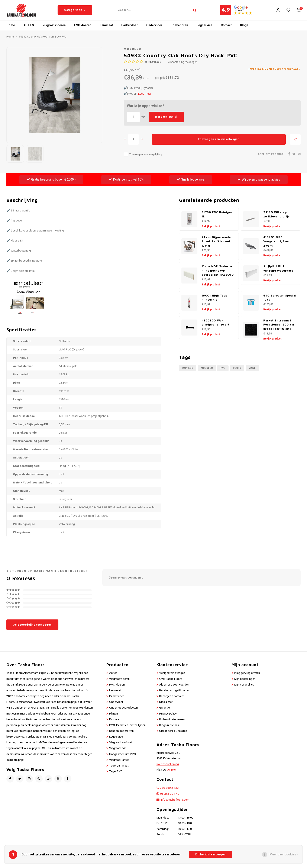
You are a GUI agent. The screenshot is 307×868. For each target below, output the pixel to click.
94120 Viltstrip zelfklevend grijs (277, 217)
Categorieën (75, 12)
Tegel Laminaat (119, 769)
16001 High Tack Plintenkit (214, 301)
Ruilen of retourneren (172, 723)
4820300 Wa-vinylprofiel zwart (216, 326)
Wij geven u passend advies (259, 183)
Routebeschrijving (168, 767)
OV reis (171, 773)
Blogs (244, 29)
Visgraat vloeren (54, 29)
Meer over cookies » (284, 854)
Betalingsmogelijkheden (174, 694)
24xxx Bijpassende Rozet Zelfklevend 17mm (216, 244)
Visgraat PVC (118, 752)
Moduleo (133, 52)
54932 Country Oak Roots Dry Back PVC (43, 40)
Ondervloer (154, 29)
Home (11, 29)
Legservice (204, 29)
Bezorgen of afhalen (172, 699)
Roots (237, 371)
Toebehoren (179, 29)
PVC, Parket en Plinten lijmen (127, 728)
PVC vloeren (83, 29)
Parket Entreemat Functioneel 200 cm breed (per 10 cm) (279, 328)
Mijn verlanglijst (244, 688)
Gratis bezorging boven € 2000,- (51, 183)
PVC (223, 371)
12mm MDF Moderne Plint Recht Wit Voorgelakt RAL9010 (218, 274)
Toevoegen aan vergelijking (146, 158)
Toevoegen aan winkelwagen (219, 142)
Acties (113, 676)
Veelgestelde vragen (172, 676)
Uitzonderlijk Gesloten (173, 734)
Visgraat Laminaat (121, 746)
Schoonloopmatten (121, 734)
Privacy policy (168, 717)
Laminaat (106, 29)
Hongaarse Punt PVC (122, 757)
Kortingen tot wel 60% (126, 183)
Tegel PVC (116, 775)
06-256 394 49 (170, 797)
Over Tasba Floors (171, 682)
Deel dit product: (271, 157)
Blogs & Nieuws (169, 728)
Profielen (115, 723)
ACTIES (29, 29)
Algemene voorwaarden (174, 688)
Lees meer (145, 97)
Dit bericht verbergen (210, 854)
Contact (226, 29)
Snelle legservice (191, 183)
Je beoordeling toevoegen (182, 66)
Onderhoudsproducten (123, 711)
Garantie (164, 711)
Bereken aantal (166, 120)
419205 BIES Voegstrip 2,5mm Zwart (277, 244)
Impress (188, 371)
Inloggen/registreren (247, 676)
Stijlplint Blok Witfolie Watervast (278, 272)
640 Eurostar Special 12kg (280, 301)
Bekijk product (211, 230)
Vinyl (252, 371)
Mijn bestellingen (245, 682)
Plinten (114, 717)
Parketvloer (130, 29)
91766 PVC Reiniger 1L (217, 217)
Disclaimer (166, 705)
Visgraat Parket (119, 763)
